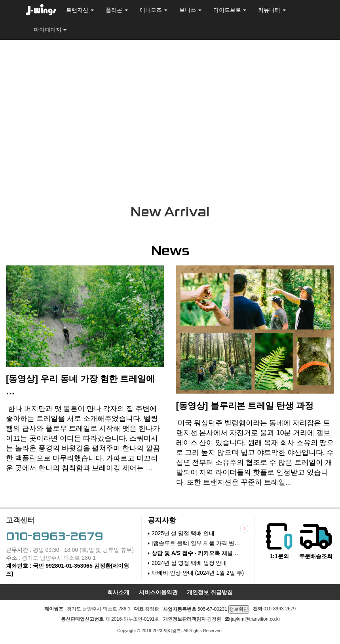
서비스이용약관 (158, 594)
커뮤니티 (272, 10)
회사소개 (118, 594)
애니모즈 (154, 10)
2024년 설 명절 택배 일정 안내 (189, 565)
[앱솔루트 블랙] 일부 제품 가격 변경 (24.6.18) (198, 546)
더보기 (240, 530)
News (170, 253)
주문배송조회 (316, 559)
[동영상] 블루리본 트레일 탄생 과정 (245, 408)
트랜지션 (80, 10)
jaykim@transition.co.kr (255, 621)
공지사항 (162, 523)
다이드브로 (230, 10)
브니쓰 (190, 10)
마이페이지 (50, 30)
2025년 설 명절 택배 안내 (183, 535)
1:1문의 (279, 559)
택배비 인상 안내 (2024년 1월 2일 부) (198, 575)
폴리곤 (117, 10)
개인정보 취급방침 (210, 594)
